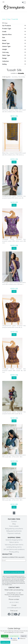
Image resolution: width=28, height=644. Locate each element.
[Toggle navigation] (8, 2)
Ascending (15, 77)
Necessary (6, 639)
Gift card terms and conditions (14, 549)
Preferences (22, 639)
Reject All (24, 636)
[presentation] (14, 566)
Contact (14, 521)
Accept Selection (14, 636)
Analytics (14, 639)
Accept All (5, 636)
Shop (9, 19)
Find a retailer (14, 526)
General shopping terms (14, 540)
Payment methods (14, 533)
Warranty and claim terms (14, 545)
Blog (14, 524)
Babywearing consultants (14, 529)
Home (4, 19)
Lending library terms (14, 547)
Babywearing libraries (14, 531)
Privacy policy (14, 552)
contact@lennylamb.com (14, 608)
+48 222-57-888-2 (14, 602)
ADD (14, 119)
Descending (22, 77)
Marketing (14, 640)
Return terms (14, 542)
